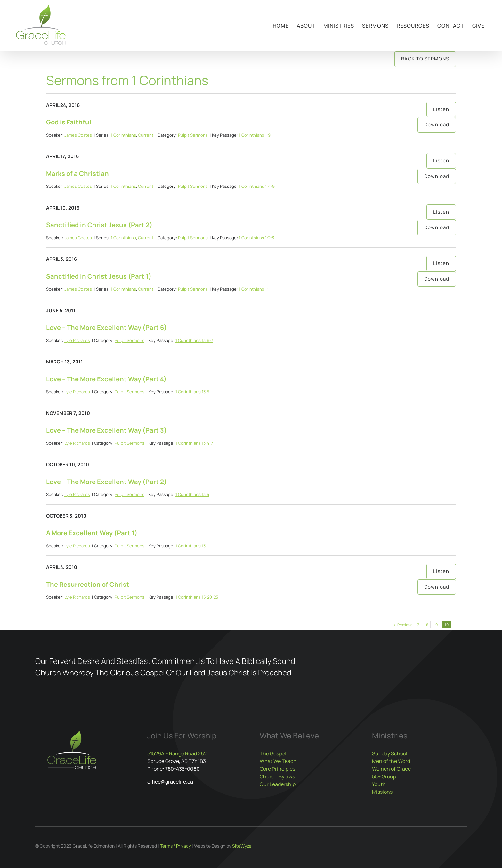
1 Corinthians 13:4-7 (194, 443)
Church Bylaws (277, 776)
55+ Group (384, 776)
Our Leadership (278, 784)
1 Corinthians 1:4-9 (257, 186)
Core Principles (277, 769)
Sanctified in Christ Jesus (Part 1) (99, 276)
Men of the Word (391, 761)
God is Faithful (69, 122)
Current (146, 135)
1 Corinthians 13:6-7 (194, 340)
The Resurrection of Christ (88, 584)
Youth (379, 784)
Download (437, 125)
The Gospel (273, 753)
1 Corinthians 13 (190, 546)
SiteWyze (242, 846)
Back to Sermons (425, 59)
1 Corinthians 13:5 (192, 392)
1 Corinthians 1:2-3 (256, 238)
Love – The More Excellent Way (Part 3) (106, 430)
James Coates (78, 135)
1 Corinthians (123, 135)
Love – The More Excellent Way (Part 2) (106, 482)
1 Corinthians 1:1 (254, 289)
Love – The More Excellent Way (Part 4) (106, 379)
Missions (382, 792)
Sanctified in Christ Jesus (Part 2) (99, 225)
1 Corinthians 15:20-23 (197, 597)
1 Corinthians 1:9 (255, 135)
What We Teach (278, 761)
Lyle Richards (77, 340)
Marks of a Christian (77, 174)
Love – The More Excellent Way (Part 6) (106, 327)
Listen (441, 109)
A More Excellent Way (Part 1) (92, 533)
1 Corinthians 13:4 (192, 494)
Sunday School (390, 753)
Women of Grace (391, 769)
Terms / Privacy (175, 846)
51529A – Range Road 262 (177, 753)
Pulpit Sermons (193, 135)
